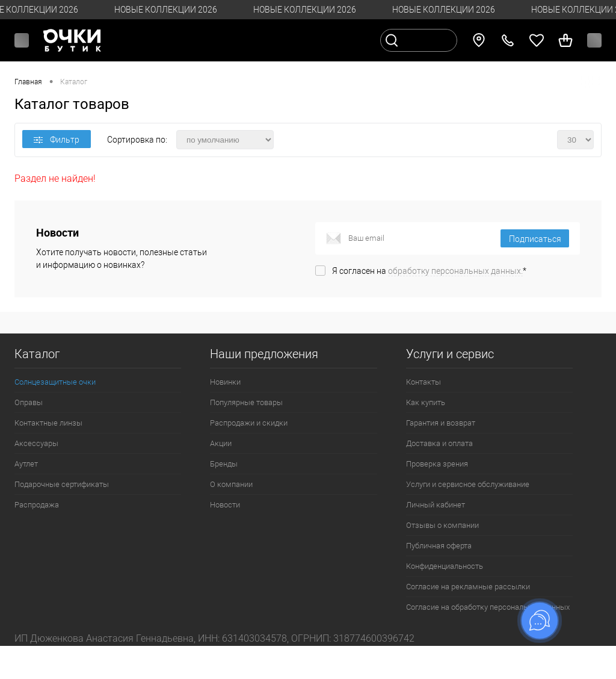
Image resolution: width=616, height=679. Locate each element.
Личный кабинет (436, 505)
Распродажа (37, 505)
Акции (221, 443)
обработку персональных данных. (455, 271)
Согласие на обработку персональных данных (488, 607)
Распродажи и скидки (249, 423)
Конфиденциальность (445, 566)
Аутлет (26, 464)
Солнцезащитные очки (55, 382)
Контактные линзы (48, 423)
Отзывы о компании (442, 525)
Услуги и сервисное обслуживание (468, 484)
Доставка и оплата (439, 443)
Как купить (426, 402)
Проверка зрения (437, 464)
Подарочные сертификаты (62, 484)
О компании (231, 484)
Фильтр (57, 140)
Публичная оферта (439, 546)
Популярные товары (246, 402)
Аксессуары (36, 443)
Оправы (29, 402)
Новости (225, 505)
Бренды (224, 464)
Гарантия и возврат (441, 423)
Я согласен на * (429, 271)
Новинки (225, 382)
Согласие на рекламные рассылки (468, 587)
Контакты (423, 382)
